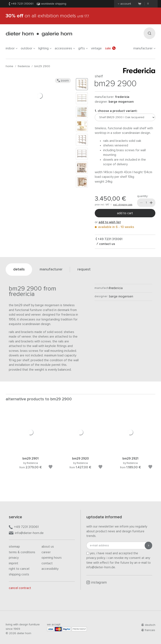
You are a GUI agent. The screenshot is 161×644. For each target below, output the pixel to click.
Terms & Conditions (22, 552)
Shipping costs (19, 574)
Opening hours (52, 558)
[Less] (141, 203)
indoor (12, 48)
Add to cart (125, 213)
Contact (47, 563)
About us (48, 547)
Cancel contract (20, 588)
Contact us (107, 244)
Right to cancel (19, 569)
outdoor (28, 48)
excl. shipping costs (123, 205)
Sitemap (14, 547)
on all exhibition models (47, 16)
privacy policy (96, 558)
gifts (83, 48)
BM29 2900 (42, 66)
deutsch (148, 625)
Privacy (14, 558)
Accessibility (50, 569)
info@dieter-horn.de (26, 533)
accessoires (65, 48)
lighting (45, 48)
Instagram (97, 583)
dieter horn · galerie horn (39, 34)
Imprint (14, 563)
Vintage (96, 48)
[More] (151, 203)
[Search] (149, 33)
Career (46, 552)
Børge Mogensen (121, 102)
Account (124, 4)
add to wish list (110, 222)
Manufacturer (144, 48)
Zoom (63, 81)
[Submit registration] (148, 545)
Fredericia (24, 66)
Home (9, 66)
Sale (110, 48)
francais (148, 630)
